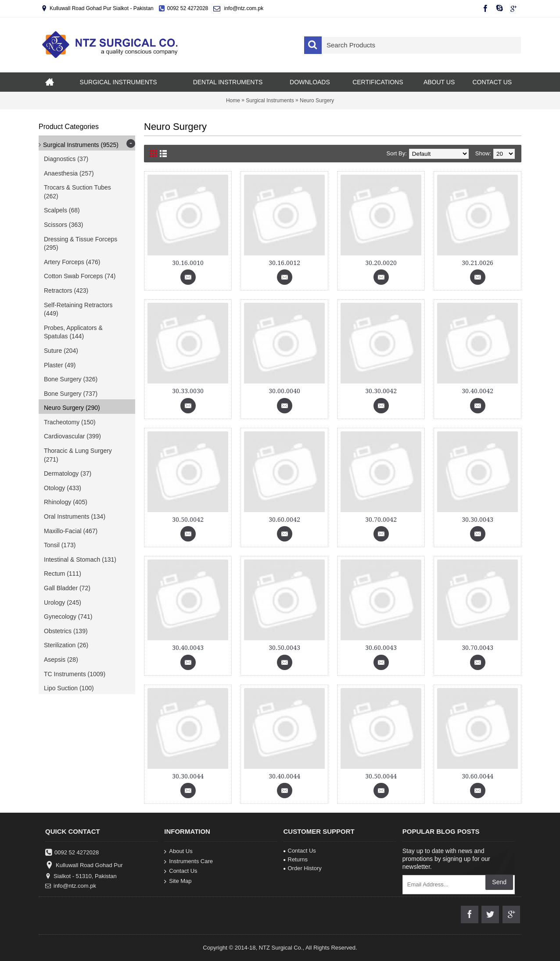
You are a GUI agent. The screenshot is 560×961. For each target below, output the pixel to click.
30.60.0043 (381, 648)
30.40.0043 (188, 648)
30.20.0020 (381, 263)
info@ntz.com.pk (71, 886)
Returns (296, 859)
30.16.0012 (284, 263)
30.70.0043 (477, 648)
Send (499, 882)
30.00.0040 (284, 391)
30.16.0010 (188, 263)
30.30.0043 (477, 520)
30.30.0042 (381, 391)
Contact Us (181, 871)
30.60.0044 (477, 776)
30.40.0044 (284, 776)
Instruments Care (188, 861)
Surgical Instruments (270, 100)
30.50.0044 (381, 776)
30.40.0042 (477, 391)
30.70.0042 (381, 520)
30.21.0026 (477, 263)
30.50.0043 (284, 648)
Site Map (178, 881)
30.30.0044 (188, 776)
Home (233, 100)
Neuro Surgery (317, 100)
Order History (303, 868)
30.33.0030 (188, 391)
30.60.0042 (284, 520)
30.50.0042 (188, 520)
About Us (178, 852)
